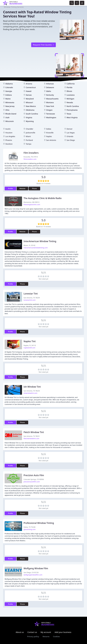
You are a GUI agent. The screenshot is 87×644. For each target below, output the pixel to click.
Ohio (7, 110)
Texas (69, 114)
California (71, 84)
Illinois (69, 91)
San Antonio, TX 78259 (32, 298)
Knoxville (50, 133)
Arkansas (50, 84)
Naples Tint (30, 341)
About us (20, 632)
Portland (29, 140)
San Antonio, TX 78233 (32, 391)
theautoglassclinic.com (32, 205)
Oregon (49, 110)
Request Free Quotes (43, 45)
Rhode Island (11, 114)
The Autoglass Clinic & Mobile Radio (43, 198)
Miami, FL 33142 (29, 245)
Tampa (29, 144)
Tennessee (51, 114)
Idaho (49, 91)
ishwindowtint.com (30, 393)
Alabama (9, 84)
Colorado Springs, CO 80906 (34, 479)
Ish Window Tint (32, 387)
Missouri (29, 102)
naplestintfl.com (29, 348)
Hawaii (29, 91)
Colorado (9, 87)
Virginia (29, 117)
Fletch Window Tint (34, 432)
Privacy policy (33, 636)
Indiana (9, 95)
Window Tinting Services (14, 7)
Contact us (32, 632)
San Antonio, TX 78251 (32, 436)
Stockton (9, 144)
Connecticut (31, 87)
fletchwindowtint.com (31, 439)
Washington (51, 117)
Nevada (70, 102)
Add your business (63, 632)
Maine (8, 99)
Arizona (29, 84)
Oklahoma (30, 110)
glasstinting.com (30, 529)
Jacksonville (30, 133)
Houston (9, 133)
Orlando (70, 136)
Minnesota (10, 102)
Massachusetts (52, 99)
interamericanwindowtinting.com (36, 248)
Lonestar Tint (31, 294)
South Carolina (32, 114)
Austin (8, 129)
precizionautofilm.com (32, 482)
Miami (28, 136)
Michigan (70, 99)
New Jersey (10, 106)
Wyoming (30, 121)
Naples (49, 136)
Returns (46, 636)
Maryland (30, 99)
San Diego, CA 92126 (31, 572)
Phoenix (9, 140)
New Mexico (31, 106)
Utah (7, 117)
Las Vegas (71, 133)
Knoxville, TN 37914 (31, 157)
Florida (69, 87)
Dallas (49, 129)
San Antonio (51, 140)
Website (22, 189)
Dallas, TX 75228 (29, 527)
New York (50, 106)
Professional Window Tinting (39, 523)
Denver (69, 129)
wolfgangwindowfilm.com (33, 575)
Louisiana (70, 95)
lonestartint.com (30, 300)
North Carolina (73, 106)
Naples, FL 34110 (30, 345)
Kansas (29, 95)
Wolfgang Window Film (36, 568)
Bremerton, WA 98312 (31, 202)
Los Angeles (10, 136)
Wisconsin (10, 121)
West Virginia (72, 117)
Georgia (9, 91)
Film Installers (31, 153)
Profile (10, 189)
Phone (34, 189)
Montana (50, 102)
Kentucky (50, 95)
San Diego (71, 140)
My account (46, 632)
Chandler (29, 129)
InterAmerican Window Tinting (40, 241)
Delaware (50, 87)
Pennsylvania (72, 110)
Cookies (56, 636)
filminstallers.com (30, 159)
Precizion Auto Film (34, 475)
